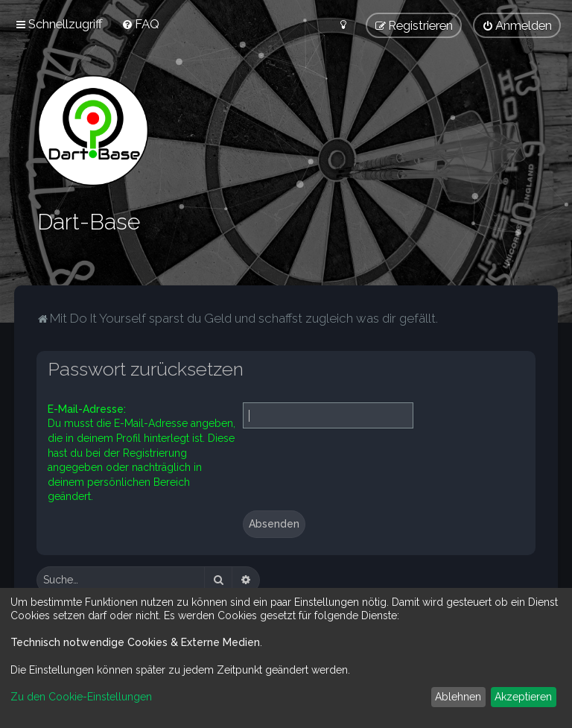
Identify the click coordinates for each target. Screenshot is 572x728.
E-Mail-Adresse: (87, 408)
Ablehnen (458, 697)
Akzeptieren (523, 697)
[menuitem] (140, 24)
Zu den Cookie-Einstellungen (81, 697)
